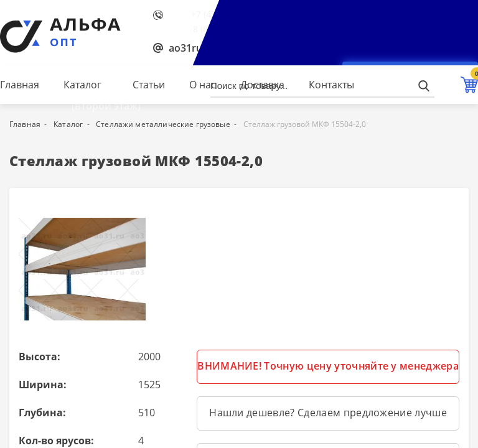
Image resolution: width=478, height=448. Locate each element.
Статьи (149, 85)
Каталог (82, 85)
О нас (203, 85)
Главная (20, 85)
